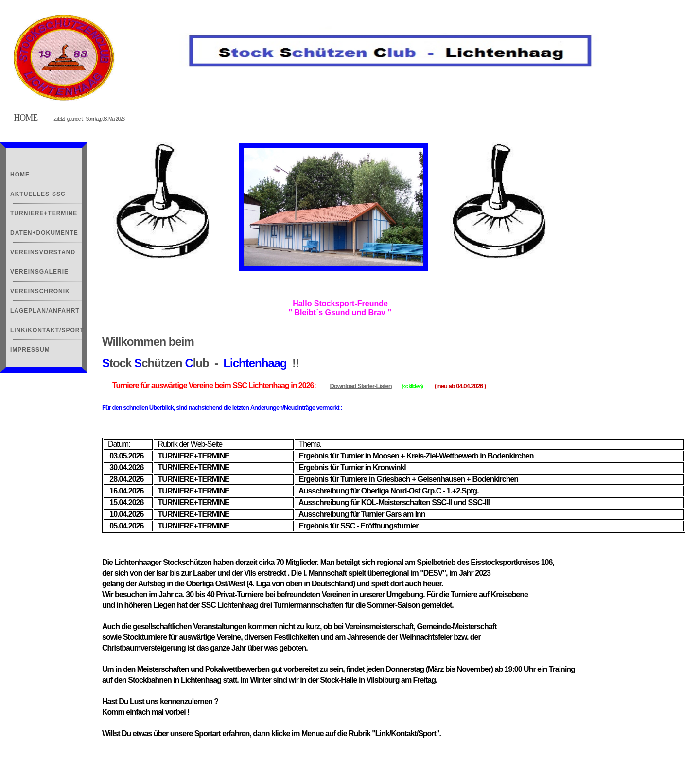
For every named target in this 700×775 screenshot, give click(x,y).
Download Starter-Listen (361, 386)
